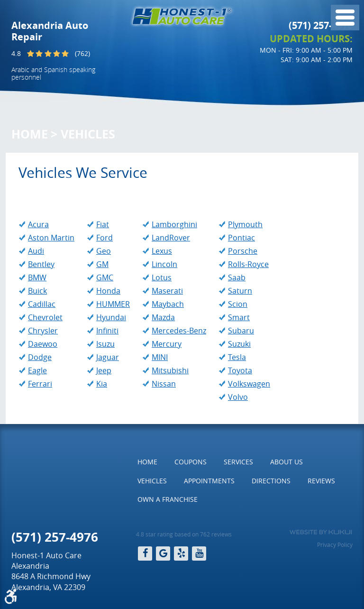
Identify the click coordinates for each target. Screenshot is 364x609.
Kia (102, 384)
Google (163, 554)
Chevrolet (45, 317)
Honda (108, 291)
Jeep (104, 370)
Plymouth (245, 224)
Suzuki (239, 344)
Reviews (321, 481)
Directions (271, 481)
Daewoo (43, 344)
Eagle (37, 370)
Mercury (167, 344)
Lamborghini (174, 224)
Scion (238, 304)
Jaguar (108, 357)
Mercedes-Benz (179, 331)
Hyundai (111, 317)
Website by (321, 532)
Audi (36, 251)
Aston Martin (51, 238)
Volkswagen (249, 384)
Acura (38, 224)
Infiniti (107, 331)
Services (238, 462)
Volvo (238, 397)
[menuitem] (147, 462)
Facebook (145, 554)
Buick (37, 291)
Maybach (168, 304)
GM (102, 264)
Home (30, 134)
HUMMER (113, 304)
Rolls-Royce (248, 264)
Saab (237, 277)
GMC (105, 277)
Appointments (209, 481)
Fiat (103, 224)
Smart (239, 317)
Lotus (162, 277)
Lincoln (164, 264)
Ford (105, 238)
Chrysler (43, 331)
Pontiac (241, 238)
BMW (37, 277)
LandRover (171, 238)
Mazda (163, 317)
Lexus (162, 251)
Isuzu (105, 344)
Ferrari (40, 384)
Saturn (240, 291)
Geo (104, 251)
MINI (160, 357)
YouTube (199, 554)
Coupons (191, 462)
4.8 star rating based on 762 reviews (184, 534)
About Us (287, 462)
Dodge (40, 357)
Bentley (41, 264)
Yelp (181, 554)
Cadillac (42, 304)
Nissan (164, 384)
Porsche (243, 251)
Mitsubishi (170, 370)
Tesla (237, 357)
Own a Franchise (168, 499)
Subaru (241, 331)
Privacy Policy (335, 544)
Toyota (240, 370)
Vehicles (88, 134)
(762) (82, 53)
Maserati (167, 291)
